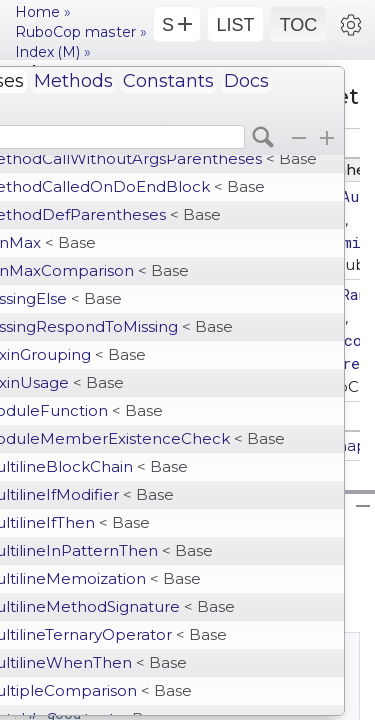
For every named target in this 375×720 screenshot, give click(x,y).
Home (37, 12)
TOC (299, 25)
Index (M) (47, 52)
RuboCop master (75, 32)
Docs (246, 81)
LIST (235, 25)
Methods (73, 81)
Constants (168, 81)
